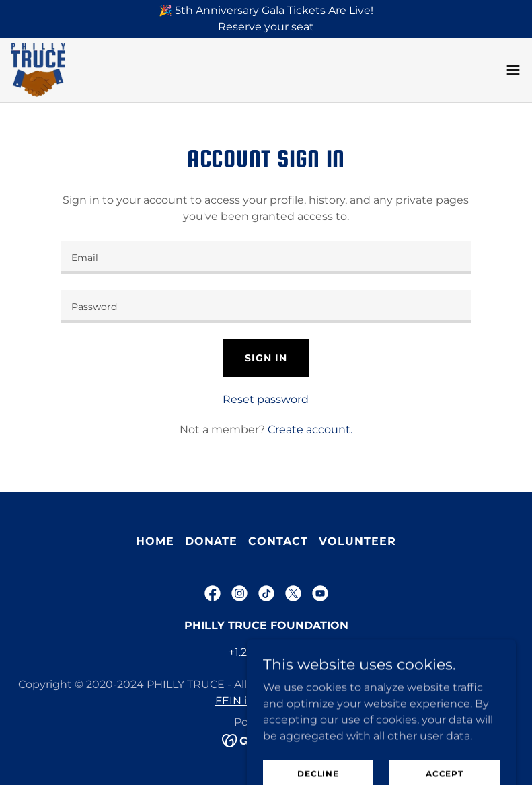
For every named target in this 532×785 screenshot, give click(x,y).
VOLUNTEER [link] (357, 541)
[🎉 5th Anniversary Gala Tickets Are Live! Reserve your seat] (266, 19)
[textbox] (266, 257)
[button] (513, 70)
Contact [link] (278, 541)
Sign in (266, 358)
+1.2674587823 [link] (266, 652)
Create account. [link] (310, 429)
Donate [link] (211, 541)
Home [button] (155, 541)
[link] (38, 70)
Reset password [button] (266, 399)
